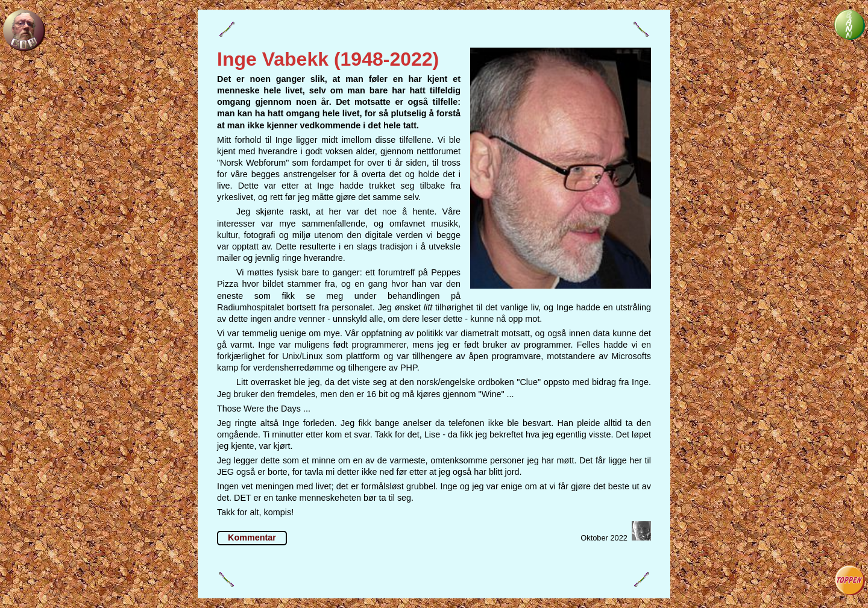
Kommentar (252, 537)
